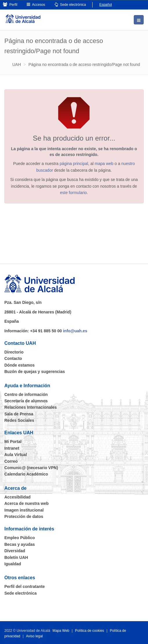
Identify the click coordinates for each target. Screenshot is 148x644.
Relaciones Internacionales (31, 407)
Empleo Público (20, 538)
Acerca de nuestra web (27, 503)
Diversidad (15, 551)
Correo (11, 461)
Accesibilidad (17, 497)
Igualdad (13, 564)
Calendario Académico (26, 474)
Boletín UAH (16, 557)
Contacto (13, 358)
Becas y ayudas (20, 544)
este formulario (74, 193)
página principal (74, 164)
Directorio (14, 352)
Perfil (10, 5)
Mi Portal (13, 442)
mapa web (104, 164)
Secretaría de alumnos (26, 401)
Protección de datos (24, 516)
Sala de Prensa (19, 414)
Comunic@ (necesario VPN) (31, 468)
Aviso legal (35, 636)
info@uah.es (75, 331)
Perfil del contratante (25, 586)
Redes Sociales (19, 420)
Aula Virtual (16, 455)
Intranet (12, 448)
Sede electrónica (70, 5)
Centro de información (26, 394)
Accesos (36, 5)
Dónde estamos (19, 365)
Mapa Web (61, 631)
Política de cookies (90, 631)
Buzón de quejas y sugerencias (35, 372)
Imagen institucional (24, 510)
